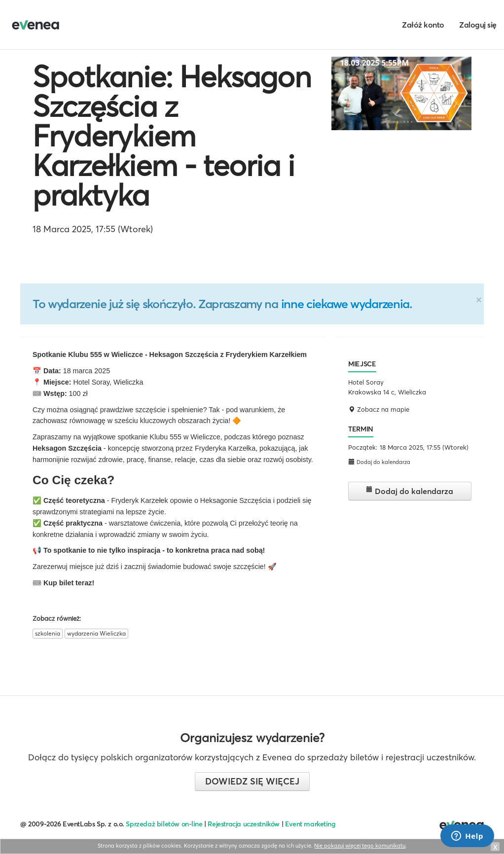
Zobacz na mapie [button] (379, 409)
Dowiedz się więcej (252, 781)
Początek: (363, 447)
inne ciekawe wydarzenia (345, 304)
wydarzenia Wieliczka (96, 633)
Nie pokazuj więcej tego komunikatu (360, 846)
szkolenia (48, 633)
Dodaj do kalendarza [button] (379, 462)
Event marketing (310, 824)
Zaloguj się (478, 25)
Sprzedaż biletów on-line (164, 824)
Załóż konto (423, 25)
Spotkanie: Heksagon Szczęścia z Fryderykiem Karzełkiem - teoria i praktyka (172, 136)
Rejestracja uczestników (244, 824)
